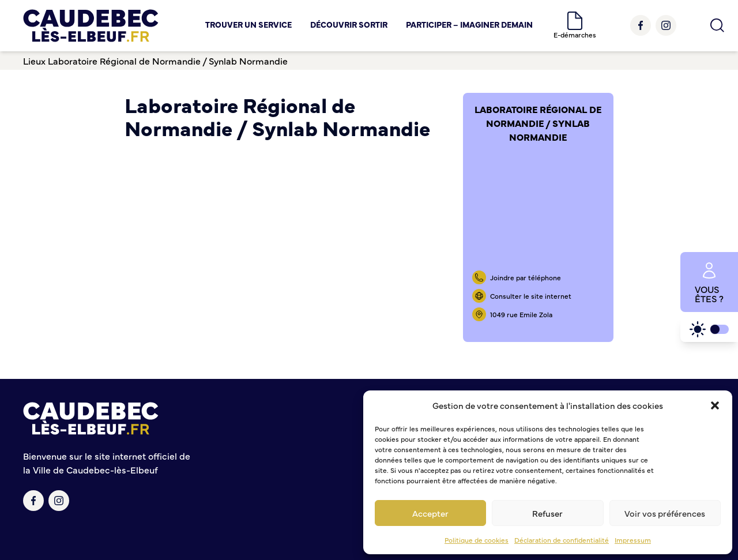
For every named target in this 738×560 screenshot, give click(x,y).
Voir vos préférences (665, 513)
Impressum (633, 540)
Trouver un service (248, 24)
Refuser (547, 513)
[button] (715, 405)
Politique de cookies (477, 540)
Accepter (430, 513)
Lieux (34, 61)
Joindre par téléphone (526, 277)
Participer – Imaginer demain (469, 24)
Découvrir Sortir (349, 24)
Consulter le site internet (531, 296)
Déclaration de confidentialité (562, 540)
